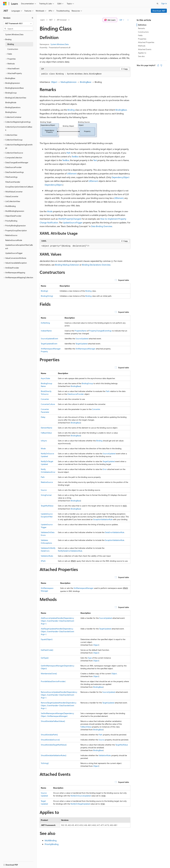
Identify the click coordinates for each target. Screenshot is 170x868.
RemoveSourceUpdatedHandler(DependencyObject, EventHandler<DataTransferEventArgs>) (59, 695)
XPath (43, 561)
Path (69, 153)
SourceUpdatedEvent (49, 339)
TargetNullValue (47, 506)
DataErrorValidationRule (115, 532)
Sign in (164, 3)
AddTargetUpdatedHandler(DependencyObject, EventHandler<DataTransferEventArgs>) (57, 631)
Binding (71, 110)
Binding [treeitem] (11, 44)
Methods (142, 46)
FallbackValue (46, 433)
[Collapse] (32, 18)
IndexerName (46, 331)
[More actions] (128, 20)
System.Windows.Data (60, 44)
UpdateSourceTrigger (73, 222)
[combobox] (18, 23)
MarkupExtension (69, 82)
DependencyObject (120, 177)
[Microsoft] (5, 4)
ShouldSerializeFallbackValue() (53, 721)
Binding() (44, 291)
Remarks (141, 28)
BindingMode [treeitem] (11, 102)
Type (90, 658)
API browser (62, 20)
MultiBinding (51, 840)
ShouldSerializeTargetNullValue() (54, 745)
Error (105, 469)
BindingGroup (87, 383)
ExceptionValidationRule (103, 519)
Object (54, 82)
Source (44, 490)
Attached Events (145, 49)
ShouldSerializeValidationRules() (54, 755)
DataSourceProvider (76, 394)
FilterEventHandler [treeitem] (13, 182)
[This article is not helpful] (161, 65)
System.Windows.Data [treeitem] (14, 34)
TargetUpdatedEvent (49, 344)
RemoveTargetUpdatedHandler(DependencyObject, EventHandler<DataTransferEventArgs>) (59, 705)
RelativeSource (47, 482)
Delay (43, 417)
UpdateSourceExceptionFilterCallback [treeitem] (19, 247)
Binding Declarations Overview (96, 265)
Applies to (142, 53)
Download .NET (159, 11)
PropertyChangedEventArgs (100, 331)
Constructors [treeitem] (13, 49)
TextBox (75, 156)
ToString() (45, 763)
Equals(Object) (47, 639)
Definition (142, 25)
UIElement (72, 173)
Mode (50, 211)
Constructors (143, 32)
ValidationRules (47, 556)
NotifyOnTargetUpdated (80, 804)
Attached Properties (146, 42)
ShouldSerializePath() (49, 735)
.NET (51, 20)
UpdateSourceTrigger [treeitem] (14, 253)
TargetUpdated (82, 344)
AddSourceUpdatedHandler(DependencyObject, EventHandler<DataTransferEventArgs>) (57, 621)
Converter (45, 399)
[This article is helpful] (158, 65)
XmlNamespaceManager (85, 349)
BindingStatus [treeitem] (11, 112)
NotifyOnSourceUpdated (81, 796)
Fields (140, 35)
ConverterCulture (48, 404)
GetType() (45, 658)
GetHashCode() (47, 650)
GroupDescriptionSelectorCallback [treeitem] (19, 187)
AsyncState (45, 378)
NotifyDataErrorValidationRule (70, 551)
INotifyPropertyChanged (70, 219)
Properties (142, 39)
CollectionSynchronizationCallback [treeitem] (19, 128)
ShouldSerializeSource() (50, 740)
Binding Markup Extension (67, 265)
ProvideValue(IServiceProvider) (53, 681)
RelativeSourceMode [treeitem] (14, 240)
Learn (42, 20)
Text (95, 160)
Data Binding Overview (102, 226)
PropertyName (81, 331)
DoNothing (45, 323)
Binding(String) (47, 296)
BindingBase (86, 82)
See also (141, 56)
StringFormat (46, 495)
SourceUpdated (82, 339)
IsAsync (44, 441)
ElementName (46, 428)
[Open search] (158, 4)
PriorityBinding (52, 844)
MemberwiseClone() (49, 673)
